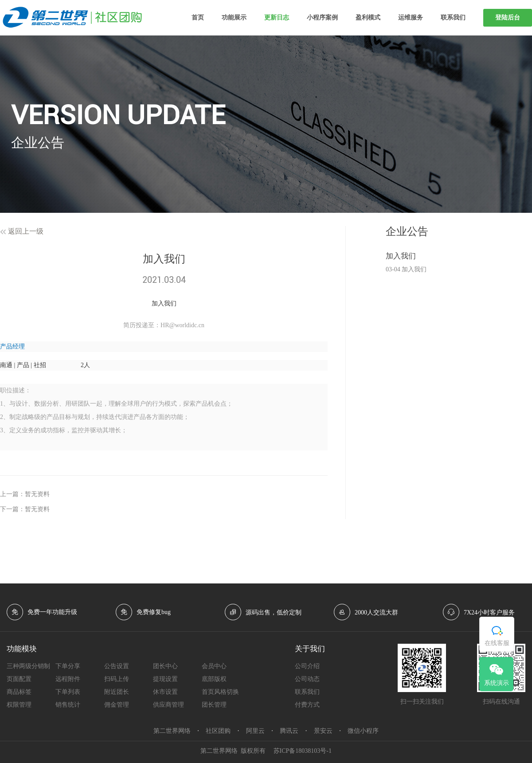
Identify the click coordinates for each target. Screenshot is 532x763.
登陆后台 (508, 18)
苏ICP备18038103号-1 (303, 751)
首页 (198, 18)
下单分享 (68, 666)
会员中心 (214, 666)
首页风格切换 (220, 692)
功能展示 (234, 18)
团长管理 (214, 705)
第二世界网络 (172, 731)
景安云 (323, 731)
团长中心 (165, 666)
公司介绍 (307, 666)
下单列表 (68, 692)
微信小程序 (363, 731)
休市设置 (165, 692)
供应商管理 (168, 705)
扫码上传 (117, 679)
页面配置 (19, 679)
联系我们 (453, 18)
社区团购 (218, 731)
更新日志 (277, 18)
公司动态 (307, 679)
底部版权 (214, 679)
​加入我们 (401, 256)
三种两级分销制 (28, 666)
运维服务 (411, 18)
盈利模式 (368, 18)
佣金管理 (117, 705)
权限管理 (19, 705)
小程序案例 (322, 18)
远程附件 (68, 679)
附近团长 (117, 692)
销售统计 (68, 705)
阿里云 (255, 731)
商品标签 (19, 692)
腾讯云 (289, 731)
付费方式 (307, 705)
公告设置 (117, 666)
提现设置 (165, 679)
